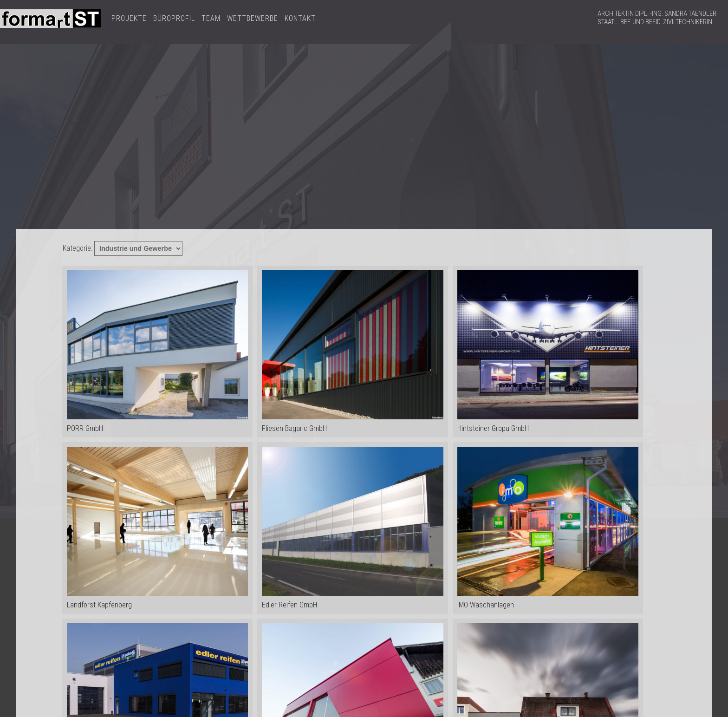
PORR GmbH (157, 352)
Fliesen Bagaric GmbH (352, 352)
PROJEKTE (129, 18)
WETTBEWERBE (253, 18)
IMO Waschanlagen (548, 528)
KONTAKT (300, 18)
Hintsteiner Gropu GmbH (548, 352)
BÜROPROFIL (174, 18)
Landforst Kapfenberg (157, 528)
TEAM (211, 18)
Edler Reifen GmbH (352, 528)
